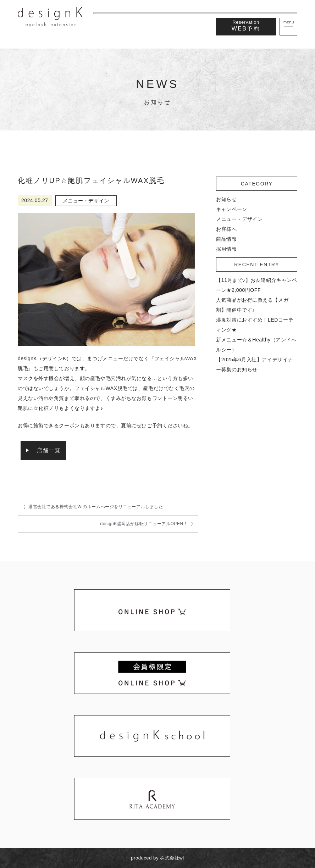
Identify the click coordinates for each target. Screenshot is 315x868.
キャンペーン (231, 209)
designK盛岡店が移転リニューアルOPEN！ (144, 524)
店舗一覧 (49, 450)
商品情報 (226, 239)
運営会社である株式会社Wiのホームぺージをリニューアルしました (96, 507)
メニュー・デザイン (239, 219)
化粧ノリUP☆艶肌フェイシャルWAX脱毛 (91, 180)
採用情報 (226, 249)
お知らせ (226, 199)
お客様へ (226, 229)
